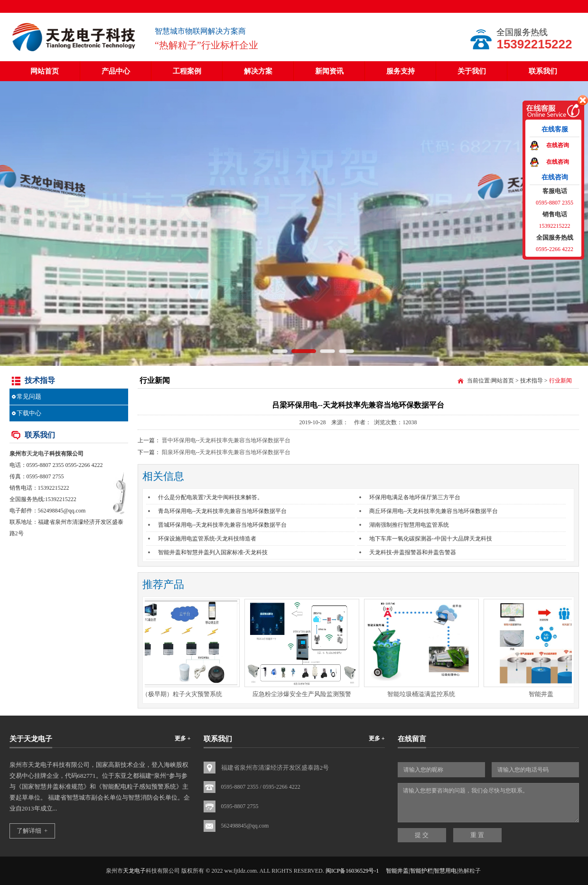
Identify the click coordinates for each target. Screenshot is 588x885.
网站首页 (45, 71)
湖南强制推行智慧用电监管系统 (409, 525)
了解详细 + (32, 831)
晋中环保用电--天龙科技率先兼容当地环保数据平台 (226, 440)
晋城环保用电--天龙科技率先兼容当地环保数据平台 (223, 525)
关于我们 (472, 71)
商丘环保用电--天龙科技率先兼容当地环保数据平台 (434, 511)
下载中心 (29, 413)
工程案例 (187, 71)
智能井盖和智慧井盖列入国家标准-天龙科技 (213, 552)
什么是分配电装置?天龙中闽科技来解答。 (210, 497)
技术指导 (532, 381)
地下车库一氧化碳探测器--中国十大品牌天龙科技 (431, 539)
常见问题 (29, 396)
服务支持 (401, 71)
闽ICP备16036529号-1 (352, 871)
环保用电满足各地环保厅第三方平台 (415, 497)
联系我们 (543, 71)
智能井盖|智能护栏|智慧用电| (422, 871)
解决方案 (258, 71)
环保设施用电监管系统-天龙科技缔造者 (207, 539)
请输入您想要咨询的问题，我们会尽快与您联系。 (488, 803)
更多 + (183, 738)
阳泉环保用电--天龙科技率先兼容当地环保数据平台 (226, 452)
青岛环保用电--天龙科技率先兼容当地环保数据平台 (223, 511)
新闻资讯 (329, 71)
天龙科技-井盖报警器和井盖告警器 (413, 552)
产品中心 (116, 71)
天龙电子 (38, 454)
